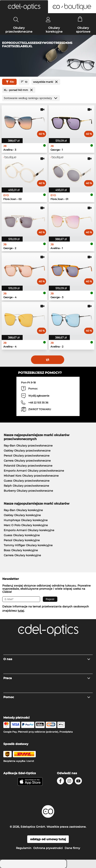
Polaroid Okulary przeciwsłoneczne (28, 466)
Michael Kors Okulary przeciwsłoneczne (31, 476)
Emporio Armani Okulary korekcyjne (29, 530)
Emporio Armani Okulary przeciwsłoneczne (34, 471)
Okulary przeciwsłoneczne (19, 30)
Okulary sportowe (83, 30)
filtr (9, 82)
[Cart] (80, 19)
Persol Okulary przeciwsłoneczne (27, 456)
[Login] (48, 19)
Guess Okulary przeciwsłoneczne (27, 481)
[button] (24, 7)
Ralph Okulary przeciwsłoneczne (26, 486)
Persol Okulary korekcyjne (22, 540)
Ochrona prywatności (48, 848)
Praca (47, 678)
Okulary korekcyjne (54, 30)
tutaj (21, 611)
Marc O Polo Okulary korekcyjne (26, 525)
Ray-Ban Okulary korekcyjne (23, 510)
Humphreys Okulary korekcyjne (26, 520)
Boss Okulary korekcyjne (21, 550)
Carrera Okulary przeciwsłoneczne (27, 461)
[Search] (16, 19)
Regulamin (24, 848)
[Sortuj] (31, 98)
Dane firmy (72, 848)
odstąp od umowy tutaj (48, 839)
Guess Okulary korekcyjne (22, 535)
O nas (47, 659)
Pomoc (47, 697)
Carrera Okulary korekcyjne (22, 555)
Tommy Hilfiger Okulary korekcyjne (28, 545)
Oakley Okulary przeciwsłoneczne (27, 451)
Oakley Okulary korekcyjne (22, 515)
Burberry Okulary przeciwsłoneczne (28, 491)
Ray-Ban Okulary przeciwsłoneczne (28, 445)
